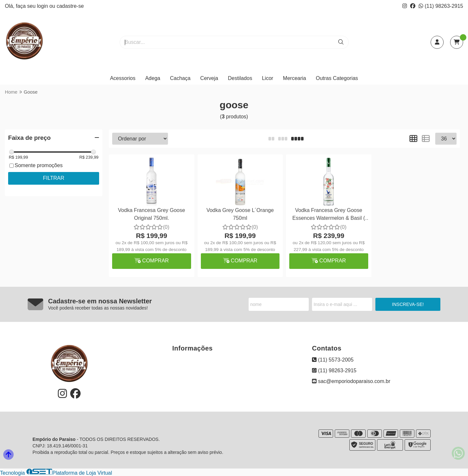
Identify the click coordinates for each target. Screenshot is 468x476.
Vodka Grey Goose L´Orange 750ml (240, 214)
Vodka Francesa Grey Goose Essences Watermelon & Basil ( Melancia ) (329, 215)
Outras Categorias (337, 78)
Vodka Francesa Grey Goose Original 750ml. (151, 214)
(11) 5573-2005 (333, 360)
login (43, 6)
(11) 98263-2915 (441, 6)
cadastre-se (70, 6)
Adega (153, 78)
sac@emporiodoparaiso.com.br (351, 381)
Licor (268, 78)
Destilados (240, 78)
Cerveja (209, 78)
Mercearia (295, 78)
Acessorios (123, 78)
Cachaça (180, 78)
